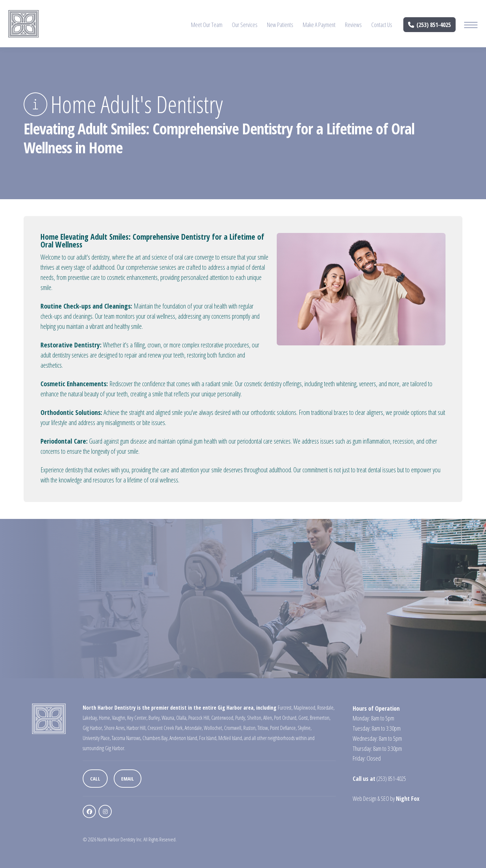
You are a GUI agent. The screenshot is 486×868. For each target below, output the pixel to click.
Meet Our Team (207, 25)
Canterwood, (223, 718)
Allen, (268, 718)
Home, (105, 718)
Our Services (245, 25)
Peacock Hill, (199, 718)
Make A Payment (319, 25)
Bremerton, (320, 718)
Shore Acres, (115, 728)
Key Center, (137, 718)
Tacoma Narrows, (127, 738)
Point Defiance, (283, 728)
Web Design (364, 798)
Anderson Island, (184, 738)
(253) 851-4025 (430, 25)
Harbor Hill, (137, 728)
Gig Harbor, (93, 728)
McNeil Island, (231, 738)
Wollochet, (213, 728)
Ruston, (250, 728)
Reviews (353, 25)
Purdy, (241, 718)
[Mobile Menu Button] (471, 26)
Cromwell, (233, 728)
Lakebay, (90, 718)
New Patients (280, 25)
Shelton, (255, 718)
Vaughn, (119, 718)
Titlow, (263, 728)
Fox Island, (208, 738)
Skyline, (305, 728)
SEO (385, 798)
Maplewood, (305, 708)
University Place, (97, 738)
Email (128, 779)
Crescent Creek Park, (166, 728)
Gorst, (304, 718)
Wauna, (168, 718)
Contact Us (382, 25)
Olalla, (182, 718)
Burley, (155, 718)
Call (95, 779)
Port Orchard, (286, 718)
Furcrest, (285, 708)
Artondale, (194, 728)
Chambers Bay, (155, 738)
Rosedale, (326, 708)
